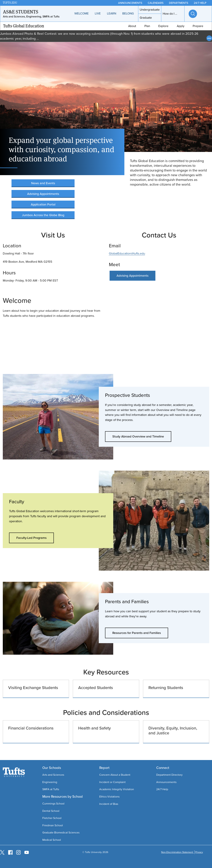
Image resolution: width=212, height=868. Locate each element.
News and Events (43, 183)
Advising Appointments (43, 194)
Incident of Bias (109, 804)
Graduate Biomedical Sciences (61, 833)
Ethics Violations (109, 797)
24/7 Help (162, 789)
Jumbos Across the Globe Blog (43, 215)
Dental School (51, 811)
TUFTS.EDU (10, 3)
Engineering (50, 782)
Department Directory (169, 775)
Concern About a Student (115, 775)
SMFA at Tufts (51, 789)
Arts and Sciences (53, 775)
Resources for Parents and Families (137, 633)
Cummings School (53, 804)
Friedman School (53, 825)
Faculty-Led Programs (31, 538)
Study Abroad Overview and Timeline (138, 436)
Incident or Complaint (112, 782)
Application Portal (43, 204)
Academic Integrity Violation (117, 789)
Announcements (166, 782)
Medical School (52, 840)
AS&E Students (21, 12)
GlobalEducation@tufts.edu (127, 253)
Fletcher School (52, 818)
